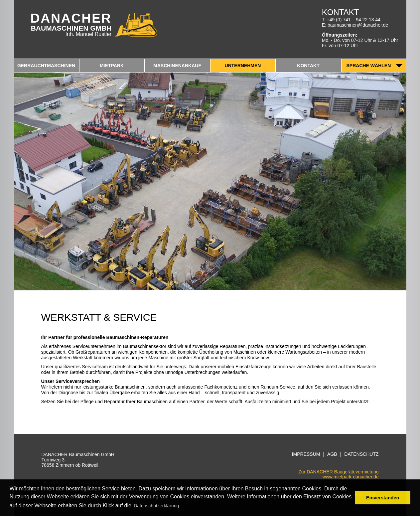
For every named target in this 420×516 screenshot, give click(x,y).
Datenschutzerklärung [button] (156, 506)
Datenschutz (361, 454)
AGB (332, 454)
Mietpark (112, 66)
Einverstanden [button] (383, 498)
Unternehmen (243, 66)
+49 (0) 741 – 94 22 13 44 (354, 20)
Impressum (306, 454)
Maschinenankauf (177, 66)
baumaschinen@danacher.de (358, 25)
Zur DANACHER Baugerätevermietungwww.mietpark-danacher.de (338, 474)
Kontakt (308, 66)
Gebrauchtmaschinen (46, 66)
